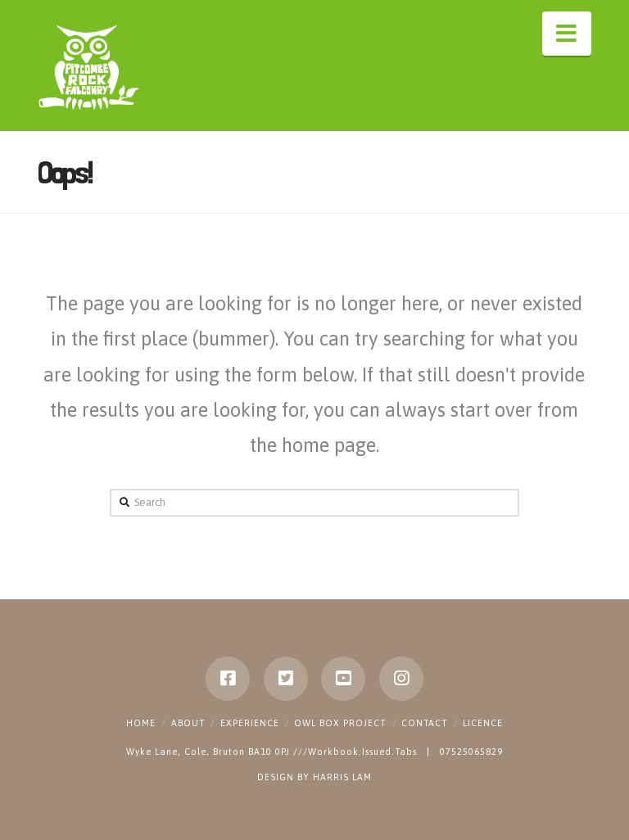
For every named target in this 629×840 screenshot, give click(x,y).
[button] (567, 34)
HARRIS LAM (342, 777)
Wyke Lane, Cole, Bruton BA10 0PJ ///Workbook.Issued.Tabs (273, 752)
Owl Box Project (340, 723)
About (188, 723)
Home (141, 723)
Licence (483, 723)
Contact (424, 723)
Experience (250, 723)
